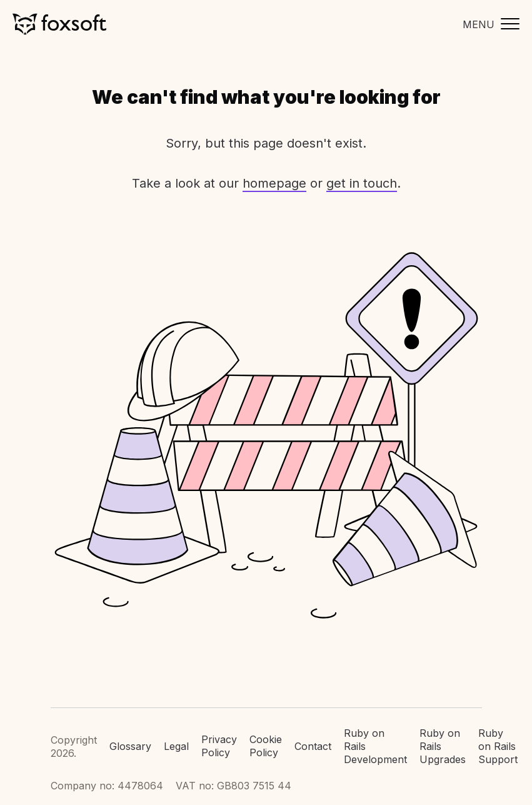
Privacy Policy (219, 746)
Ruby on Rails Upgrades (443, 746)
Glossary (130, 746)
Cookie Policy (266, 746)
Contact (313, 746)
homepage (274, 183)
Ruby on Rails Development (375, 746)
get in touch (362, 183)
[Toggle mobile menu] (488, 24)
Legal (176, 746)
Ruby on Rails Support (498, 746)
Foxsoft (59, 24)
